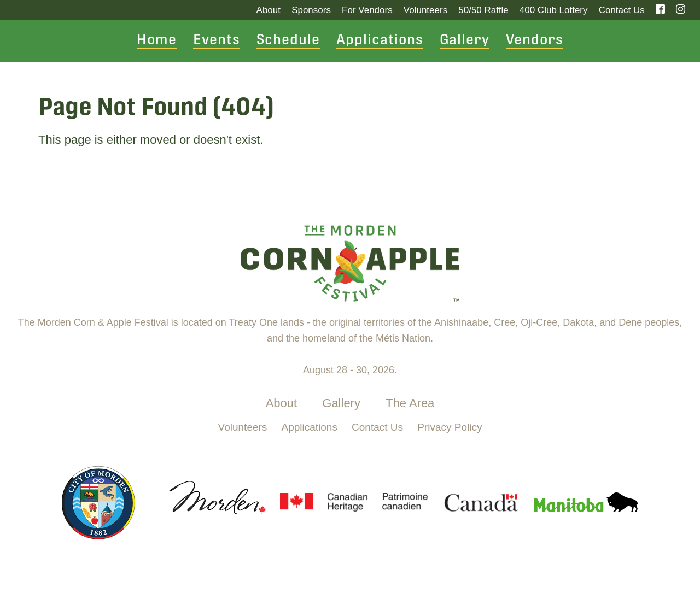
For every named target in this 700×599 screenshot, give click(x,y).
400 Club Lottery (554, 10)
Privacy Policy (450, 427)
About (269, 10)
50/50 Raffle (483, 10)
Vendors (535, 40)
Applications (380, 40)
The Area (410, 403)
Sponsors (311, 10)
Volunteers (425, 10)
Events (217, 40)
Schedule (288, 40)
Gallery (465, 40)
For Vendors (367, 10)
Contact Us (622, 10)
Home (157, 40)
